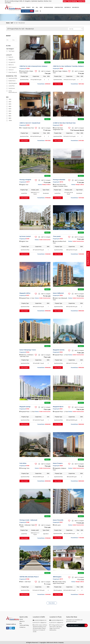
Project (28, 7)
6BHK (9, 111)
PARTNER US (67, 7)
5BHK (9, 109)
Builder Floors (11, 81)
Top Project (10, 51)
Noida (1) (10, 57)
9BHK (9, 118)
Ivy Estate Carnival (25, 236)
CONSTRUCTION (59, 7)
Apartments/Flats (12, 78)
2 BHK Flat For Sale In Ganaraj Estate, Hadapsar (33, 66)
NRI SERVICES (76, 7)
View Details (24, 84)
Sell (37, 7)
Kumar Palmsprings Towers (28, 350)
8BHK (9, 116)
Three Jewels (57, 236)
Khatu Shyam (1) (11, 72)
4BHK (9, 106)
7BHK (9, 113)
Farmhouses (11, 88)
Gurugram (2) (11, 62)
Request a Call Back (88, 259)
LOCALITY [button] (9, 55)
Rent (41, 7)
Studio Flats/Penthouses (12, 92)
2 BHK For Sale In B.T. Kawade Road (30, 123)
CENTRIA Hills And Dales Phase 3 (29, 577)
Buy (33, 7)
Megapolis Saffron (25, 293)
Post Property (28, 11)
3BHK (9, 104)
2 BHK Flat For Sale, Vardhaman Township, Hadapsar (68, 66)
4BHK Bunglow (57, 577)
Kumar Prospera (58, 463)
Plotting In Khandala (59, 180)
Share (47, 62)
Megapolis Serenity (59, 350)
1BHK (9, 99)
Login (37, 11)
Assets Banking (72, 1)
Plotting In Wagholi (25, 180)
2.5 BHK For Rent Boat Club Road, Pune (64, 123)
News (65, 1)
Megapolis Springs (25, 407)
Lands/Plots (10, 86)
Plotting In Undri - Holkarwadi (28, 520)
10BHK (9, 121)
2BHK (9, 102)
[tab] (12, 36)
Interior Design (48, 7)
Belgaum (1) (10, 60)
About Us (22, 621)
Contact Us (81, 1)
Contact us (22, 627)
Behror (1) (10, 65)
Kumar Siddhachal (58, 293)
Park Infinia (23, 463)
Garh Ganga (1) (11, 67)
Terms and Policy (24, 625)
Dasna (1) (10, 70)
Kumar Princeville (58, 520)
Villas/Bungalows (12, 83)
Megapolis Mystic (58, 407)
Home (23, 7)
